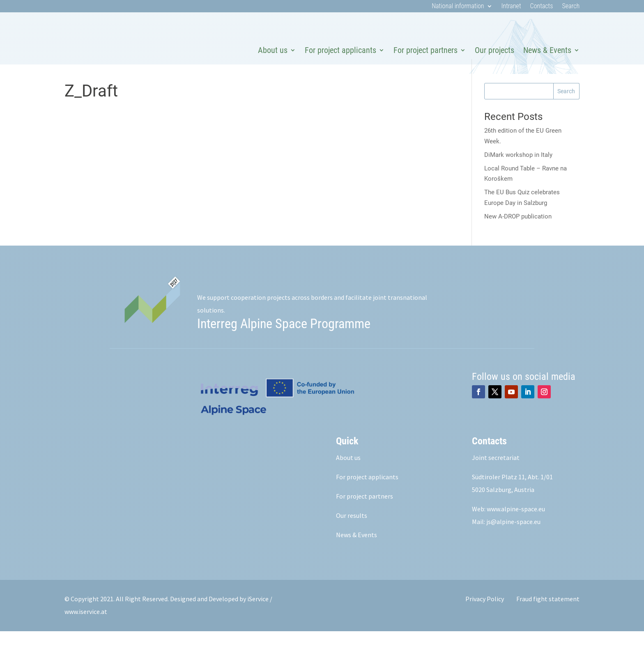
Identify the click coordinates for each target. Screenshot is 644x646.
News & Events (547, 50)
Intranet (511, 7)
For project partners (425, 50)
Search (571, 7)
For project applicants (340, 50)
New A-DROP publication (518, 231)
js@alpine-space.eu (513, 536)
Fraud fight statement (548, 614)
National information (458, 7)
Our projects (494, 50)
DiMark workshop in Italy (518, 170)
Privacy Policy (485, 614)
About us (273, 50)
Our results (352, 530)
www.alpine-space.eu (516, 524)
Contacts (542, 7)
